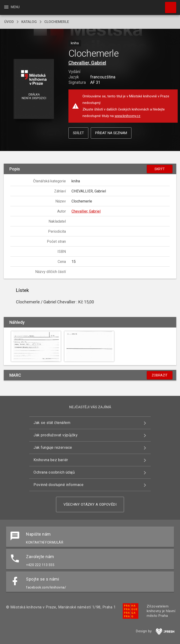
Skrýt (160, 169)
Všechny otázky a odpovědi (90, 504)
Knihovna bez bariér (51, 460)
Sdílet (78, 133)
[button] (34, 89)
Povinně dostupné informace (58, 485)
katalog (29, 22)
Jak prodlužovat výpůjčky (56, 435)
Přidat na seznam (111, 133)
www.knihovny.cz (127, 116)
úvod (9, 22)
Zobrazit (160, 375)
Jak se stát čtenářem (52, 423)
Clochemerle (57, 22)
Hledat (169, 5)
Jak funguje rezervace (53, 447)
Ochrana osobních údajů (54, 472)
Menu (12, 7)
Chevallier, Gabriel (87, 63)
